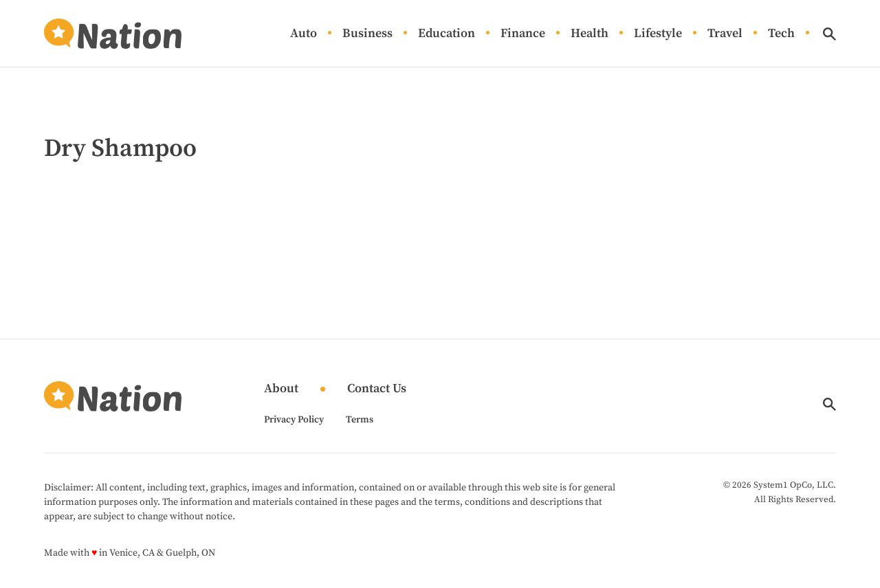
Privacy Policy (294, 420)
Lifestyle (658, 34)
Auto (304, 34)
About (281, 389)
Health (590, 34)
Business (367, 34)
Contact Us (377, 389)
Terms (360, 420)
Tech (781, 34)
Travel (725, 34)
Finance (523, 34)
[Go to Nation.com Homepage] (113, 34)
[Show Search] (829, 34)
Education (447, 34)
